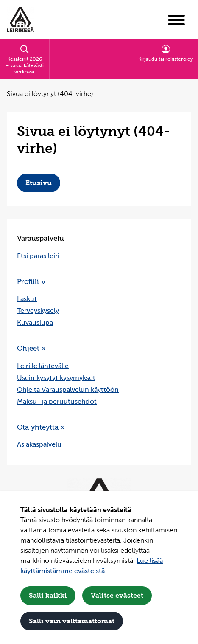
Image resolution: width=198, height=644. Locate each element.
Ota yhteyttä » (41, 427)
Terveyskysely (38, 311)
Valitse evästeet (117, 595)
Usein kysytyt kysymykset (56, 378)
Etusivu (39, 183)
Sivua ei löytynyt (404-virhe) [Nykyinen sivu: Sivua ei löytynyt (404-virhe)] (50, 94)
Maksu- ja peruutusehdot (57, 401)
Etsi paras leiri (38, 256)
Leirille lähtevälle (43, 366)
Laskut (27, 299)
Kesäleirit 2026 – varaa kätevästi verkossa (25, 59)
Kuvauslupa (35, 322)
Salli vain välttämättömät (72, 621)
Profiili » (31, 282)
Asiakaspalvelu (39, 444)
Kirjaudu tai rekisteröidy (166, 53)
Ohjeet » (31, 348)
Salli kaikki (48, 595)
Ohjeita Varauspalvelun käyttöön (68, 389)
